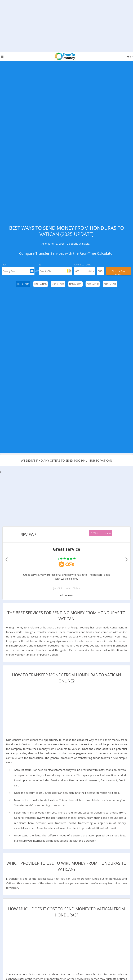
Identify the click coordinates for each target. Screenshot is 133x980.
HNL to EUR (23, 284)
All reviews (66, 595)
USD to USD (75, 284)
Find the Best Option (119, 272)
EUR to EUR (93, 284)
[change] (37, 271)
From (4, 265)
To (40, 265)
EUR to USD (110, 284)
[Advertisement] (66, 24)
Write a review (101, 533)
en (130, 56)
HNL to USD (40, 284)
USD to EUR (58, 284)
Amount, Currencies (83, 265)
